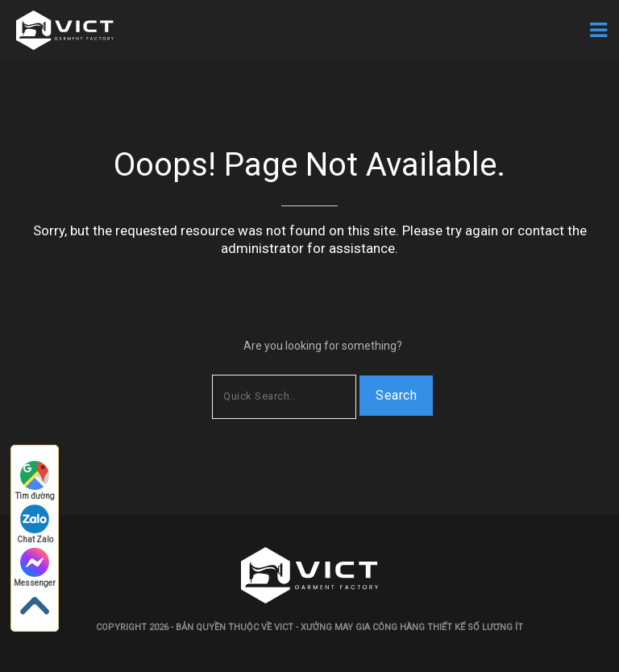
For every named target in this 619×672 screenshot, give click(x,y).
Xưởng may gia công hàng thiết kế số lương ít (412, 627)
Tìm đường (35, 481)
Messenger (35, 568)
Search (396, 395)
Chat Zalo (35, 524)
